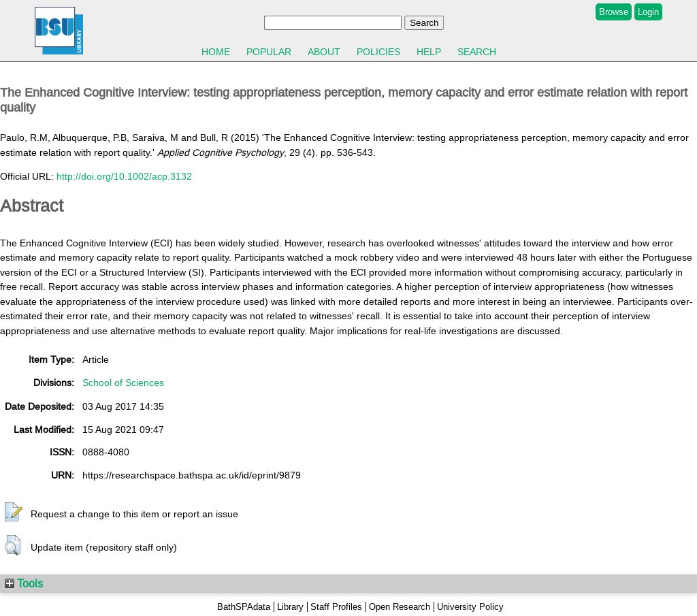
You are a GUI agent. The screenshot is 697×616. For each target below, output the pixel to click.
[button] (14, 513)
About (324, 52)
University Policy (470, 607)
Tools (24, 583)
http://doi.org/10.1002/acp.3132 (124, 176)
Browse (614, 12)
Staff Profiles (336, 607)
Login (648, 12)
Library (290, 607)
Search (477, 52)
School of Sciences (123, 383)
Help (429, 52)
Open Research (400, 607)
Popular (269, 52)
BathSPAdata (244, 607)
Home (216, 52)
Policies (378, 52)
